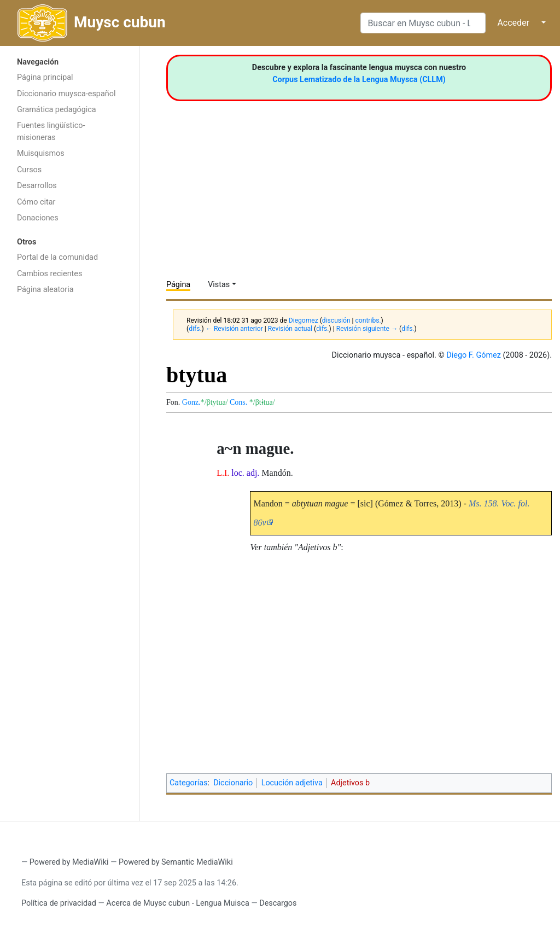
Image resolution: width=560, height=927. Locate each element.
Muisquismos (41, 153)
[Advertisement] (70, 474)
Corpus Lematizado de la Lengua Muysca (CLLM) (359, 80)
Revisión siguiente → (367, 329)
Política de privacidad (59, 903)
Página (178, 285)
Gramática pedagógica (57, 110)
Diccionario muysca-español (66, 94)
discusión (336, 320)
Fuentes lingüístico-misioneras (51, 132)
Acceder (513, 23)
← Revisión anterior (234, 329)
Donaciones (38, 218)
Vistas (219, 285)
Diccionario (233, 783)
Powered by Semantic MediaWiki (176, 862)
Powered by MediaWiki (69, 862)
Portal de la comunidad (57, 257)
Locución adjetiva (292, 783)
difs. (195, 329)
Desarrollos (37, 186)
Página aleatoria (45, 290)
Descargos (278, 903)
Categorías (189, 783)
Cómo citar (36, 202)
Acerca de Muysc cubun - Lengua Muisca (177, 903)
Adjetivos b (350, 783)
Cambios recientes (49, 274)
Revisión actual (290, 329)
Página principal (45, 77)
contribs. (368, 320)
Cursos (29, 170)
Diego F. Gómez (474, 355)
